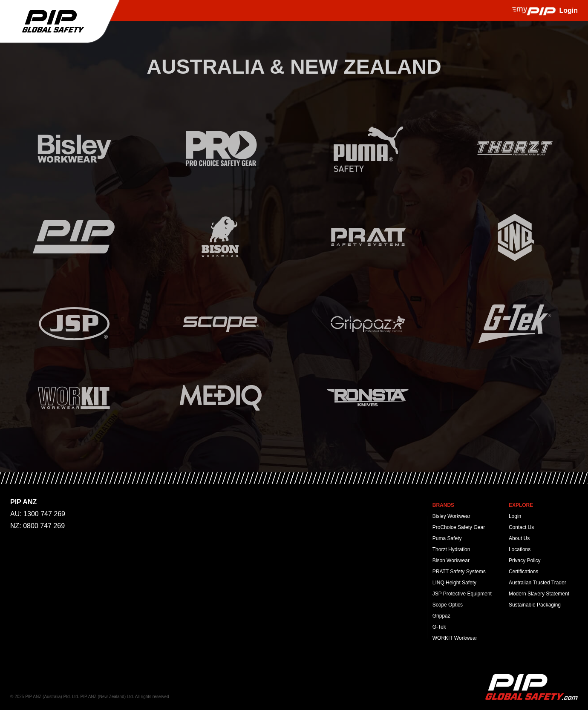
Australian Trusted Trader (538, 583)
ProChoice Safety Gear (459, 527)
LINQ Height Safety (454, 583)
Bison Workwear (451, 561)
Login (515, 516)
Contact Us (521, 527)
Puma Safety (447, 538)
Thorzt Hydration (451, 549)
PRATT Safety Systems (459, 572)
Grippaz (441, 616)
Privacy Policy (525, 561)
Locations (520, 549)
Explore (521, 505)
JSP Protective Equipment (462, 594)
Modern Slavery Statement (539, 594)
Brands (443, 505)
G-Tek (439, 627)
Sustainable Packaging (535, 605)
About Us (519, 538)
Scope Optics (448, 605)
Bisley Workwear (451, 516)
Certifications (523, 572)
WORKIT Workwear (455, 638)
